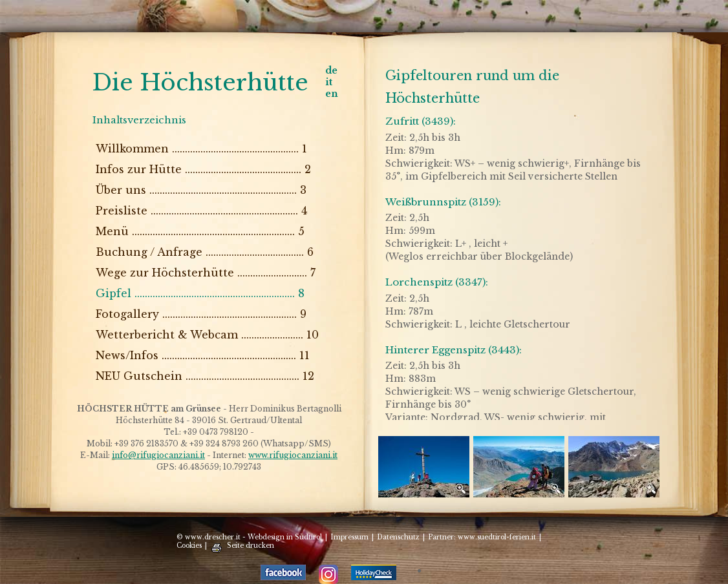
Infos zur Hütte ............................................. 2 (203, 169)
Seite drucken (251, 546)
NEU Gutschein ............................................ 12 (205, 376)
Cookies (189, 546)
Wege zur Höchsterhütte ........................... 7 (206, 273)
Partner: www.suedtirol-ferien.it (482, 537)
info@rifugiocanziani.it (158, 455)
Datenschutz (398, 537)
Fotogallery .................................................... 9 (201, 314)
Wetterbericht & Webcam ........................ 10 (207, 335)
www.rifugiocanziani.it (293, 455)
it (329, 82)
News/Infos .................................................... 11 (203, 355)
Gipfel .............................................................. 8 (200, 293)
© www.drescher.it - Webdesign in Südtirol (249, 537)
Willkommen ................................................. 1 (201, 149)
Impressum (349, 537)
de (331, 70)
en (332, 94)
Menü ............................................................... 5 (200, 231)
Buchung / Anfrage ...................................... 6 (205, 252)
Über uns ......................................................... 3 (201, 190)
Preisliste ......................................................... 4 (201, 211)
